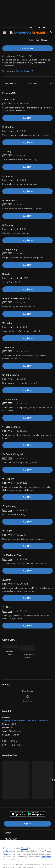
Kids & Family (19, 697)
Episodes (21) (11, 60)
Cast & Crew (32, 60)
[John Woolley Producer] (27, 637)
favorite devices (24, 47)
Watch (8, 809)
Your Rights (46, 829)
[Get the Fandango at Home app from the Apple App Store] (18, 791)
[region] (27, 840)
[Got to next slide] (52, 756)
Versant (24, 820)
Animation (43, 697)
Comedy (6, 697)
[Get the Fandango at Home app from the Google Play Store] (36, 791)
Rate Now (28, 677)
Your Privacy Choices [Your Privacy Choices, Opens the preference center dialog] (28, 856)
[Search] (51, 4)
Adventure (32, 697)
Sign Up (27, 800)
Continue (27, 863)
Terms (9, 823)
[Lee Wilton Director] (10, 637)
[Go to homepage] (27, 4)
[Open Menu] (4, 4)
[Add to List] (51, 16)
